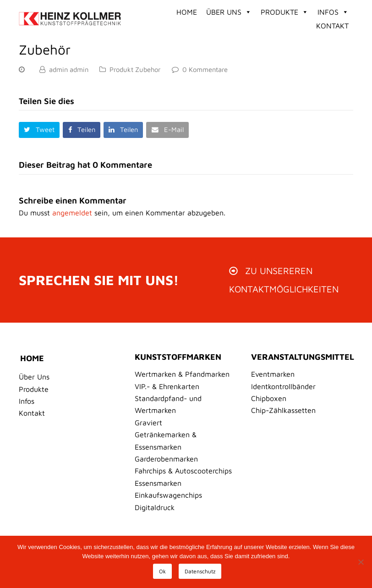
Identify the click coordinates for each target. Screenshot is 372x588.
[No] (361, 562)
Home (187, 12)
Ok (162, 571)
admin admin (69, 69)
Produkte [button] (284, 12)
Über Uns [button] (229, 12)
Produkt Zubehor (135, 69)
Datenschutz (200, 571)
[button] (39, 130)
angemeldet (72, 213)
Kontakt (332, 26)
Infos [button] (333, 12)
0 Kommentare (205, 69)
